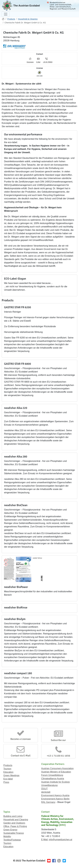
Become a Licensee (21, 739)
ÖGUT (44, 789)
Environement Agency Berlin (55, 799)
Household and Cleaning (16, 820)
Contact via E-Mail (21, 756)
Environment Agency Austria (55, 795)
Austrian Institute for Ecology (56, 782)
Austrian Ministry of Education (56, 772)
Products (11, 19)
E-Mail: (45, 840)
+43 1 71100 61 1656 (58, 756)
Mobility (7, 836)
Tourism (7, 769)
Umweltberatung (49, 785)
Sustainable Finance (14, 833)
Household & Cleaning (28, 19)
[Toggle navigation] (6, 14)
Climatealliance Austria (53, 779)
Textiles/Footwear (12, 840)
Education (8, 772)
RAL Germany (48, 802)
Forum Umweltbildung (52, 775)
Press (6, 782)
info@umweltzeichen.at (61, 840)
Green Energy (10, 830)
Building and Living (13, 816)
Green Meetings (11, 775)
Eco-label (8, 779)
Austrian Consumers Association (57, 768)
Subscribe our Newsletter (58, 742)
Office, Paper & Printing (15, 826)
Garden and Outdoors (14, 823)
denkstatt (46, 792)
